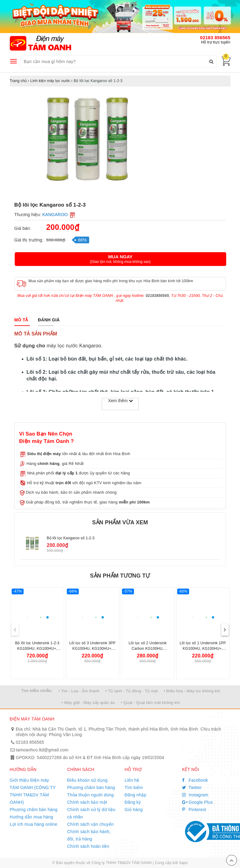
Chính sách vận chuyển (90, 824)
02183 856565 (215, 37)
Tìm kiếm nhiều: (37, 691)
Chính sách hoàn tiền (88, 846)
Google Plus (197, 802)
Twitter (192, 788)
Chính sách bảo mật (87, 802)
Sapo (183, 863)
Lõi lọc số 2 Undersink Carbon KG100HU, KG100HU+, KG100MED (148, 649)
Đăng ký (133, 802)
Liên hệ (132, 780)
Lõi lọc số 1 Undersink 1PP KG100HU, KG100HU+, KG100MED (203, 649)
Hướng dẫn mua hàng (32, 817)
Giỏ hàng (134, 810)
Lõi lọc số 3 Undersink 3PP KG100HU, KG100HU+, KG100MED (92, 649)
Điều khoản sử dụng (87, 780)
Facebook (195, 780)
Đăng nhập (136, 795)
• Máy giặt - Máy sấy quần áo (88, 703)
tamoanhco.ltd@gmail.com (42, 750)
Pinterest (194, 810)
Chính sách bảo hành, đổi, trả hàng (89, 835)
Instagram (195, 795)
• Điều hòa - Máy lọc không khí (192, 691)
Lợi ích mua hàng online (34, 824)
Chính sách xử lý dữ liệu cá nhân (91, 813)
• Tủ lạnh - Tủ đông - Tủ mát (132, 691)
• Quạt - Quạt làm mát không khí (150, 703)
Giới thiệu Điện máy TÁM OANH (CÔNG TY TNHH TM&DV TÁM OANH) (33, 791)
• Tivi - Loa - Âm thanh (79, 691)
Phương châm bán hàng (34, 810)
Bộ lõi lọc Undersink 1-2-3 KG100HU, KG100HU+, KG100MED (37, 649)
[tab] (21, 320)
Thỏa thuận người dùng (90, 795)
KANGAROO (55, 215)
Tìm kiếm (134, 788)
